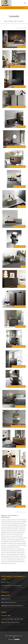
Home (6, 8)
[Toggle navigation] (25, 3)
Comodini (21, 8)
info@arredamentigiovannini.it (11, 602)
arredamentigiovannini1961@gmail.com (15, 606)
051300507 (8, 596)
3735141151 (8, 599)
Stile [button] (15, 21)
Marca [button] (6, 21)
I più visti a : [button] (21, 21)
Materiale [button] (11, 21)
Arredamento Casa (13, 8)
